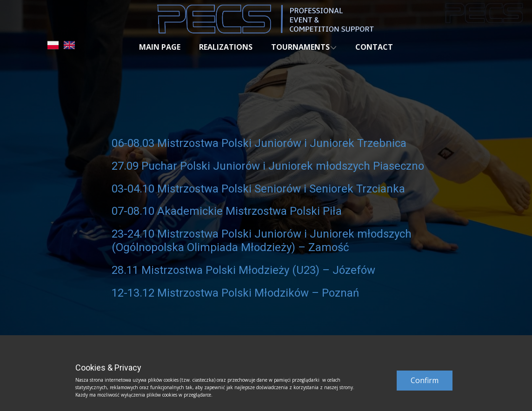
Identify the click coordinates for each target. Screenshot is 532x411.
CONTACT (374, 47)
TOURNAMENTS (300, 47)
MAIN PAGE (160, 47)
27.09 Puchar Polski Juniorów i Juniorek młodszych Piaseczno (268, 166)
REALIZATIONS (226, 47)
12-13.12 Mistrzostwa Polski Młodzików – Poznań (235, 293)
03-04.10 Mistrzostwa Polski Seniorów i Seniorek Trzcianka (258, 189)
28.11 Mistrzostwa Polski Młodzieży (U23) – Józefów (243, 270)
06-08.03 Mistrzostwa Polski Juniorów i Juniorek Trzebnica (260, 143)
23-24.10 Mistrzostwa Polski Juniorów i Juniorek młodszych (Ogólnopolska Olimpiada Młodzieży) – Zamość (262, 241)
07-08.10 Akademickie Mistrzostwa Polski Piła (227, 211)
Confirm (425, 380)
